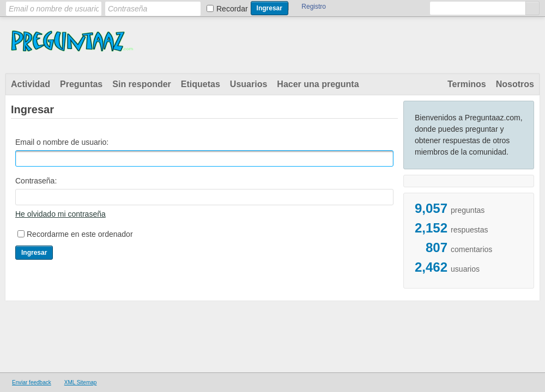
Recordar (232, 9)
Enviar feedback (32, 382)
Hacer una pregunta (318, 84)
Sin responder (142, 84)
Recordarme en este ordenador (80, 234)
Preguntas (81, 84)
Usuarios (249, 84)
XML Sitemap (81, 382)
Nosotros (515, 84)
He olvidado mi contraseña (60, 214)
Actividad (31, 84)
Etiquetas (201, 84)
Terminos (467, 84)
